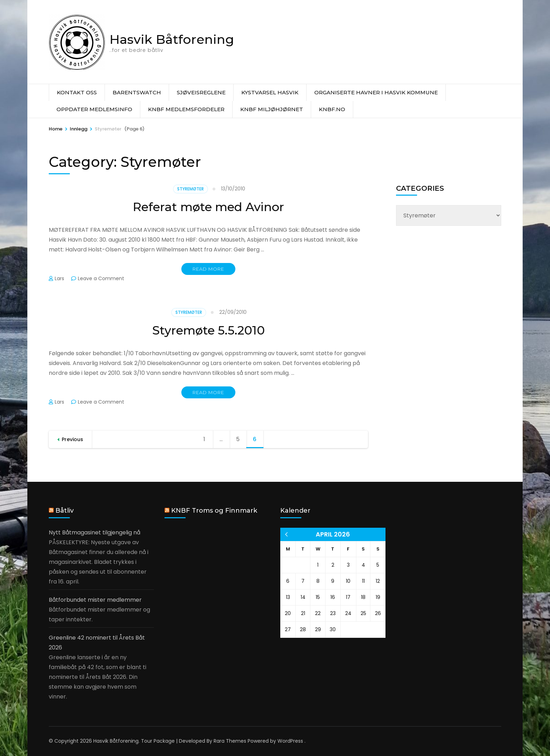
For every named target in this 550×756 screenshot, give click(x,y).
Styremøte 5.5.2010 (208, 330)
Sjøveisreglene (201, 92)
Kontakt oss (77, 92)
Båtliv (65, 511)
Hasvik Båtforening (172, 39)
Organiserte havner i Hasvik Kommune (376, 92)
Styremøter (190, 189)
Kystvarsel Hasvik (270, 92)
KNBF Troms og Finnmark (214, 511)
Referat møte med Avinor (208, 207)
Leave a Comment (101, 278)
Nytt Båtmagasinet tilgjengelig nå (95, 532)
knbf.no (332, 109)
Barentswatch (137, 92)
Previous (72, 439)
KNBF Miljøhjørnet (272, 109)
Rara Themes (230, 741)
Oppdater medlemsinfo (94, 109)
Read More (208, 269)
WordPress (290, 741)
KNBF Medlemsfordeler (186, 109)
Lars (59, 278)
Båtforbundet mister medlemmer (95, 600)
